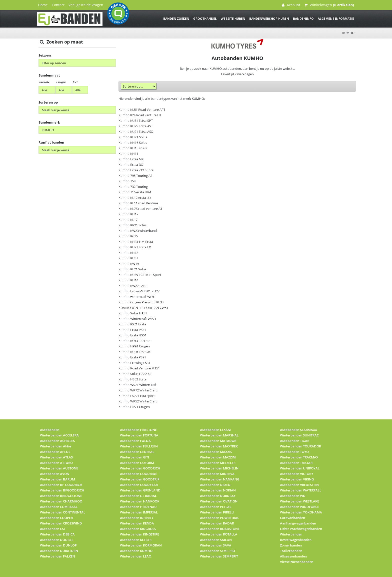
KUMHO (348, 33)
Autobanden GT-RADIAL (138, 496)
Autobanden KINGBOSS (138, 529)
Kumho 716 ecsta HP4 (135, 192)
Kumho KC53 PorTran (134, 341)
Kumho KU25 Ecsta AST (136, 126)
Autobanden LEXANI (216, 430)
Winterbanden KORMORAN (141, 545)
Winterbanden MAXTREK (219, 446)
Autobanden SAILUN (216, 540)
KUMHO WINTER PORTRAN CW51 (143, 308)
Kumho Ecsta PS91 (132, 357)
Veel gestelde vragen (86, 5)
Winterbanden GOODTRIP (140, 479)
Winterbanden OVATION (219, 501)
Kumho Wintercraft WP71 (137, 319)
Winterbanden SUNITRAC (299, 435)
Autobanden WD (293, 496)
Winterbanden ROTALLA (219, 534)
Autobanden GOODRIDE (138, 474)
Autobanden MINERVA (217, 474)
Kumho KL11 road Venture (138, 203)
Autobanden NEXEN (215, 485)
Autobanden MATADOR (218, 441)
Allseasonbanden (293, 556)
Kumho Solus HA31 (133, 313)
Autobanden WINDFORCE (299, 507)
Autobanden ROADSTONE (220, 529)
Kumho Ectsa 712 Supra (136, 170)
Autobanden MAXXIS (216, 452)
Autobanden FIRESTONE (138, 430)
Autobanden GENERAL (137, 452)
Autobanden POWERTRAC (220, 518)
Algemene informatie (336, 19)
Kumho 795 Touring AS (135, 176)
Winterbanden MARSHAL (219, 435)
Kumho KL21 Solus (132, 269)
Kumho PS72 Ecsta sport (137, 396)
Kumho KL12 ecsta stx (135, 198)
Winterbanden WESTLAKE (299, 501)
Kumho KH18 (128, 253)
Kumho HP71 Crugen (134, 407)
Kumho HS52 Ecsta (132, 379)
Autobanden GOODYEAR (139, 485)
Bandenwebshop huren (269, 19)
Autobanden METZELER (218, 463)
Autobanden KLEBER (136, 540)
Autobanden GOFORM (137, 463)
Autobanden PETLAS (216, 507)
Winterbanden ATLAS (56, 457)
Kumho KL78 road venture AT (140, 209)
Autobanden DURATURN (59, 551)
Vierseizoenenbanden (297, 562)
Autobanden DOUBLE (57, 540)
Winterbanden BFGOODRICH (62, 490)
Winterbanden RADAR (217, 523)
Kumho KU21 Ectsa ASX (136, 132)
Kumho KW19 (129, 264)
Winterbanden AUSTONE (59, 468)
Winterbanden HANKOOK (140, 501)
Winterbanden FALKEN (57, 556)
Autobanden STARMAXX (298, 430)
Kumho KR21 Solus (132, 225)
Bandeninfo (303, 19)
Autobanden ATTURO (56, 463)
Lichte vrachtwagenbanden (301, 529)
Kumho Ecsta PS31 (132, 330)
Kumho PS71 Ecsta (132, 324)
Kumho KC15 (128, 236)
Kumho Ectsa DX (131, 165)
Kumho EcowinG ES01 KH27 (139, 291)
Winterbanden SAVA (216, 545)
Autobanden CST (53, 529)
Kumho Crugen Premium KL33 (141, 302)
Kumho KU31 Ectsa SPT (136, 121)
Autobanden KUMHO (136, 551)
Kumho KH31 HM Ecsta (136, 242)
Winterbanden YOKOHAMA (301, 512)
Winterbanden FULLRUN (139, 446)
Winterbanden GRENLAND (140, 490)
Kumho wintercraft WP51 (137, 297)
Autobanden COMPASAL (59, 507)
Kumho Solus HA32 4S (135, 374)
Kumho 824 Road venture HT (140, 115)
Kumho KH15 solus (133, 148)
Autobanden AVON (55, 474)
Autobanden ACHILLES (57, 441)
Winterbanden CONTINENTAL (63, 512)
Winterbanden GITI (134, 457)
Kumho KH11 (128, 154)
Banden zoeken (176, 19)
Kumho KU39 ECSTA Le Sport (140, 275)
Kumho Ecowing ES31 (134, 363)
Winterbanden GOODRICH (140, 468)
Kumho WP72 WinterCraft (138, 390)
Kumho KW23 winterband (138, 231)
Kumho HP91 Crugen (134, 346)
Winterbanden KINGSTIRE (139, 534)
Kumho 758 (127, 181)
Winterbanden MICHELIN (219, 468)
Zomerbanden (291, 545)
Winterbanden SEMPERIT (219, 556)
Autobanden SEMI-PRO (217, 551)
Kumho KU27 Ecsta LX (135, 247)
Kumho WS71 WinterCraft (137, 385)
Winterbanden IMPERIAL (139, 512)
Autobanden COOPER (56, 518)
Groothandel (205, 19)
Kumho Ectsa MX (131, 159)
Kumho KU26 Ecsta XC (135, 352)
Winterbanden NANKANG (220, 479)
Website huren (233, 19)
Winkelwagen (329, 5)
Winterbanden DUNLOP (58, 545)
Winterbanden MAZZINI (218, 457)
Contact (58, 5)
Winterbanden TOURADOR (300, 446)
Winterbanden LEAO (136, 556)
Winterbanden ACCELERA (59, 435)
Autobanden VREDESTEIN (299, 485)
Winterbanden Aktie (55, 446)
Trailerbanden (291, 551)
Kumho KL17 (128, 220)
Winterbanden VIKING (297, 479)
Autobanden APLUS (55, 452)
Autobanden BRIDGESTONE (61, 496)
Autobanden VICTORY (297, 474)
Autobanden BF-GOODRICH (61, 485)
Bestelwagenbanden (296, 540)
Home (43, 5)
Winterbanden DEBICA (57, 534)
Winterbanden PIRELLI (217, 512)
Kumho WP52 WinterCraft (138, 401)
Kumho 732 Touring (133, 187)
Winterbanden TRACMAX (299, 457)
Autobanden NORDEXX (218, 496)
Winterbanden (291, 534)
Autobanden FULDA (135, 441)
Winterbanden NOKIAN (218, 490)
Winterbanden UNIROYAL (300, 468)
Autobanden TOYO (294, 452)
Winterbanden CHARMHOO (61, 501)
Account (291, 5)
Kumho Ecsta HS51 (132, 335)
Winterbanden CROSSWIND (61, 523)
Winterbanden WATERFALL (301, 490)
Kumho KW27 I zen (132, 286)
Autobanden (50, 430)
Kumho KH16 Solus (133, 143)
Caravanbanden (292, 518)
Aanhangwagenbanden (298, 523)
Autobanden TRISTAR (296, 463)
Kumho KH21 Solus (133, 137)
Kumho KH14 (128, 280)
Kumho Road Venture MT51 (139, 368)
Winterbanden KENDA (137, 523)
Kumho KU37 (128, 258)
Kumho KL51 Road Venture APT (142, 110)
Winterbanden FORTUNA (139, 435)
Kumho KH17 (128, 214)
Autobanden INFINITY (137, 518)
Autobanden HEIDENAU (138, 507)
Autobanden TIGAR (295, 441)
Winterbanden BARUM (57, 479)
